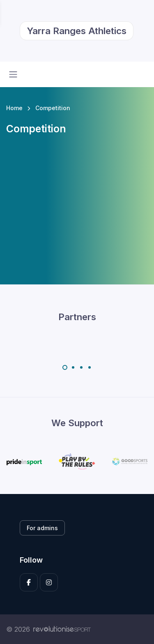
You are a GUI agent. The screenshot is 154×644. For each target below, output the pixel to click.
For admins (42, 528)
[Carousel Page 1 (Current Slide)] (65, 367)
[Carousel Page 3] (81, 367)
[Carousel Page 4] (90, 367)
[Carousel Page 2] (73, 367)
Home (14, 108)
